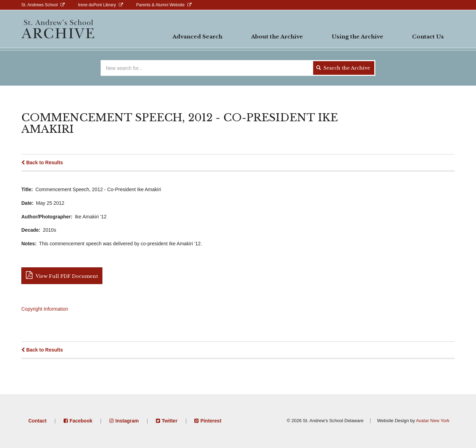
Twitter (170, 421)
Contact (37, 421)
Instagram (127, 421)
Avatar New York (433, 421)
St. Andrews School (39, 5)
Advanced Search (197, 37)
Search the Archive (343, 68)
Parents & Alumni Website (161, 5)
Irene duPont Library (97, 5)
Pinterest (211, 421)
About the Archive (277, 37)
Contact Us (428, 37)
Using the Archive (358, 37)
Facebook (81, 421)
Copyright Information (45, 309)
